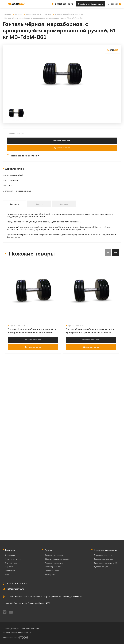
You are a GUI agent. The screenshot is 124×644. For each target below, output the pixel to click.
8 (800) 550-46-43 (64, 4)
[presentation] (108, 253)
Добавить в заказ (62, 148)
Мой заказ (115, 4)
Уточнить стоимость (62, 141)
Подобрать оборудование (91, 4)
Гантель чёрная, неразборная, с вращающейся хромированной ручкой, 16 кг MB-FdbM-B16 (32, 331)
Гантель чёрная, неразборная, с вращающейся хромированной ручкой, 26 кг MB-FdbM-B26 (90, 331)
